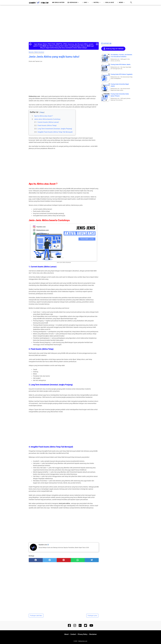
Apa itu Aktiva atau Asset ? (44, 116)
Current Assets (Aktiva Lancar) (48, 122)
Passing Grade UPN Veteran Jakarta (120, 64)
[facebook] (36, 560)
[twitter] (50, 560)
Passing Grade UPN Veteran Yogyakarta (122, 74)
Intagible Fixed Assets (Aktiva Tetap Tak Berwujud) (55, 132)
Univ (84, 2)
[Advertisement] (81, 23)
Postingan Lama (92, 616)
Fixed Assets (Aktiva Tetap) (47, 125)
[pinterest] (64, 560)
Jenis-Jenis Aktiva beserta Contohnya (47, 119)
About (66, 634)
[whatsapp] (78, 560)
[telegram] (92, 560)
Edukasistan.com (83, 641)
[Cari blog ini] (131, 2)
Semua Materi (58, 2)
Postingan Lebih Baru (36, 616)
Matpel (95, 2)
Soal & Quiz (108, 2)
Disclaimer (93, 634)
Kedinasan (72, 2)
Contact (73, 634)
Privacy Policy (83, 634)
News (120, 2)
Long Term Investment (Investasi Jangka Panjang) (55, 129)
